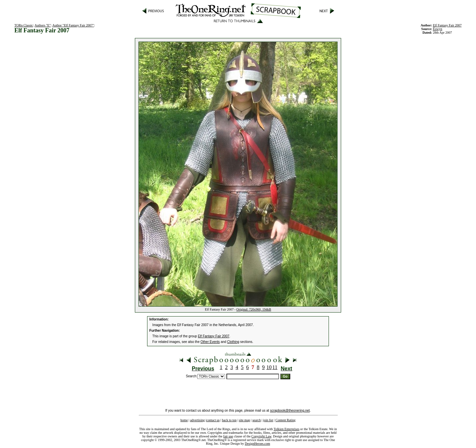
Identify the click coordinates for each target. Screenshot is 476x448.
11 (275, 367)
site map (245, 420)
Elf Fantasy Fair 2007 (447, 25)
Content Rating (285, 420)
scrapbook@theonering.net (290, 411)
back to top (229, 420)
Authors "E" (43, 25)
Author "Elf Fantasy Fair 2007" (73, 25)
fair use (228, 436)
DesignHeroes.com (258, 444)
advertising (197, 420)
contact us (213, 420)
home (184, 420)
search (257, 420)
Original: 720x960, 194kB (254, 309)
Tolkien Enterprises (287, 429)
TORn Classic (24, 25)
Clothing (233, 342)
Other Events (210, 342)
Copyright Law (261, 436)
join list (268, 420)
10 (269, 367)
